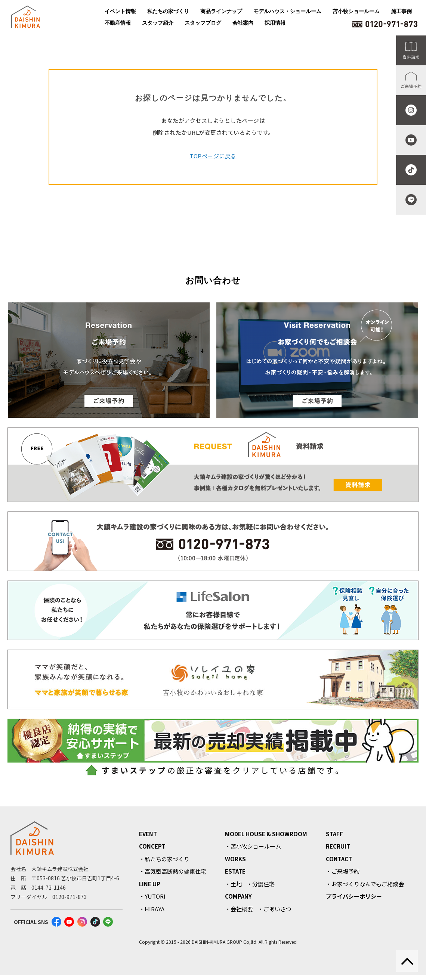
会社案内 (243, 23)
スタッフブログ (203, 23)
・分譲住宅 (261, 884)
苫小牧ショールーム (356, 11)
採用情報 (275, 23)
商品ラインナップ (221, 11)
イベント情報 (120, 11)
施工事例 (401, 11)
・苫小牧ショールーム (253, 846)
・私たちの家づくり (164, 859)
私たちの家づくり (168, 11)
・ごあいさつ (275, 909)
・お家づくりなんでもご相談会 (365, 884)
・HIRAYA (152, 909)
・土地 (233, 884)
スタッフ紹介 (158, 23)
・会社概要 (239, 909)
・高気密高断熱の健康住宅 (173, 871)
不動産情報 (118, 23)
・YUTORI (152, 896)
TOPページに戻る (213, 156)
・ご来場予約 (343, 871)
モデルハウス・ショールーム (287, 11)
